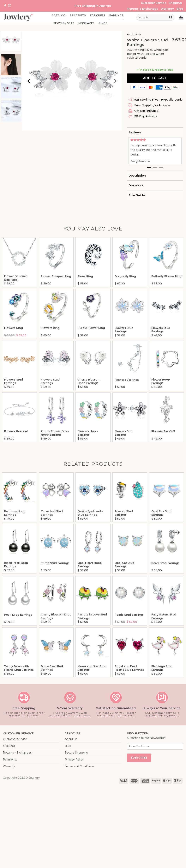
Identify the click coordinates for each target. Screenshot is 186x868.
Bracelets (78, 15)
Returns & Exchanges (143, 9)
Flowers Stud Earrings (124, 330)
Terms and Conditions (79, 766)
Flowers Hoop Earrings (88, 433)
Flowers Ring (13, 328)
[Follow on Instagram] (9, 6)
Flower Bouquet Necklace (15, 278)
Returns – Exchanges (17, 753)
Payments (10, 760)
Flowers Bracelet (16, 431)
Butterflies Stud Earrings (52, 668)
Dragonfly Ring (125, 276)
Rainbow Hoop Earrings (15, 513)
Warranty (167, 9)
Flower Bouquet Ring (56, 276)
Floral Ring (85, 276)
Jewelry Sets (64, 23)
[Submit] (171, 17)
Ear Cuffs (98, 15)
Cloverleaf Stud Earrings (52, 513)
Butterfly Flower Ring (166, 276)
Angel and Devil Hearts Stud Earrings (129, 668)
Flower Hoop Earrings (161, 381)
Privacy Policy (74, 760)
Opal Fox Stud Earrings (161, 513)
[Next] (115, 81)
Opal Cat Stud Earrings (124, 565)
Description (137, 175)
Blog (180, 9)
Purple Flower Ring (91, 328)
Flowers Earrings (127, 380)
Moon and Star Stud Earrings (92, 668)
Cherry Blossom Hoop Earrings (89, 381)
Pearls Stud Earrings (129, 615)
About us (71, 739)
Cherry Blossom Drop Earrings (56, 616)
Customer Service (153, 3)
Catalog (59, 15)
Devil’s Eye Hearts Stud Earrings (90, 513)
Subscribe (139, 758)
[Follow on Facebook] (5, 6)
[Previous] (29, 81)
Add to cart (155, 78)
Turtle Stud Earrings (55, 563)
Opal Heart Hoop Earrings (90, 565)
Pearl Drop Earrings (165, 563)
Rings (103, 23)
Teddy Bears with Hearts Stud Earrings (19, 668)
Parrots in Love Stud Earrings (92, 616)
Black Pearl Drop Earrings (16, 565)
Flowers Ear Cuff (163, 431)
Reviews (135, 132)
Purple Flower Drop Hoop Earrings (55, 433)
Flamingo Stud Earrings (162, 668)
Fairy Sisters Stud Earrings (164, 616)
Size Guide (137, 195)
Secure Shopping (76, 753)
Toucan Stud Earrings (124, 513)
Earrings (116, 15)
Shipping (175, 3)
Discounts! (136, 185)
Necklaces (86, 23)
